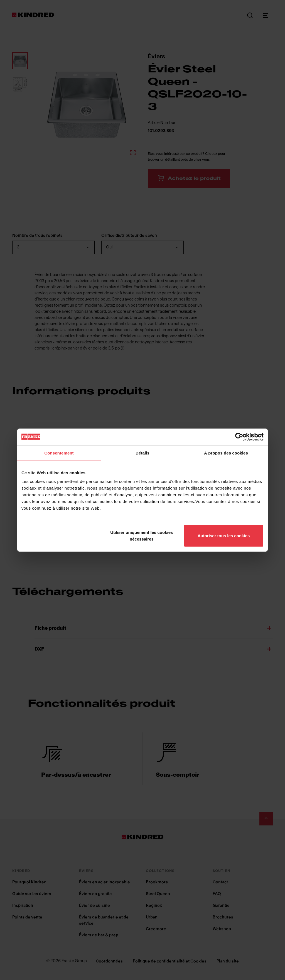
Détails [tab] (142, 453)
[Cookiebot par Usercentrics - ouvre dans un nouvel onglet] (239, 437)
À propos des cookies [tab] (226, 453)
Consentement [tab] (59, 453)
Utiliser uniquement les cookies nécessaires (142, 536)
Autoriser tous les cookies (224, 536)
